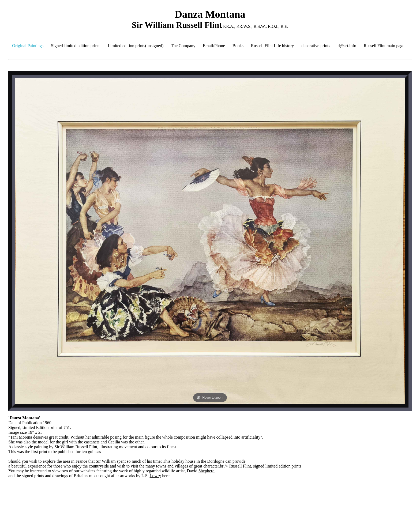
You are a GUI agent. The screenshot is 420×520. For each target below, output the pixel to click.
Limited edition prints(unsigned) (136, 46)
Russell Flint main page (384, 46)
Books (238, 46)
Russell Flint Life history (272, 46)
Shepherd (207, 471)
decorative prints (316, 46)
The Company (183, 46)
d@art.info (347, 46)
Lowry (155, 476)
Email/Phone (214, 46)
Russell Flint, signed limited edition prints (265, 466)
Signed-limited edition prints (76, 46)
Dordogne (216, 461)
